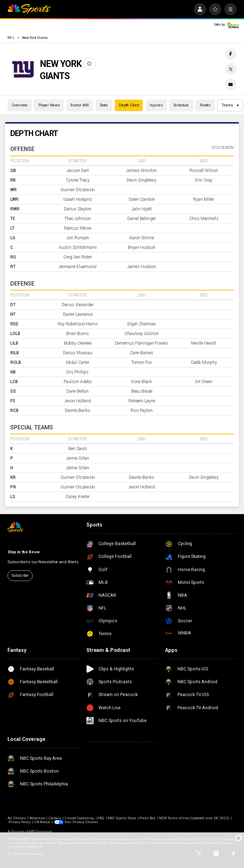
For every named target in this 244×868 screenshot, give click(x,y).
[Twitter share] (231, 69)
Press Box (147, 818)
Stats (104, 105)
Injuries (156, 105)
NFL (11, 38)
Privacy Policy (20, 822)
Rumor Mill (80, 105)
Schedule (181, 105)
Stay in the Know (23, 552)
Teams (230, 105)
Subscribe (20, 576)
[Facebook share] (231, 54)
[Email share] (231, 84)
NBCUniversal (40, 832)
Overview (20, 105)
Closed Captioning (79, 818)
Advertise (37, 818)
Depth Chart (129, 105)
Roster (205, 105)
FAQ (101, 818)
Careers (55, 818)
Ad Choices (17, 818)
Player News (49, 105)
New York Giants (35, 38)
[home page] (29, 9)
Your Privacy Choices (81, 822)
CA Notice (42, 822)
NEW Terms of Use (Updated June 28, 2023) (194, 818)
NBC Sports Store (122, 818)
